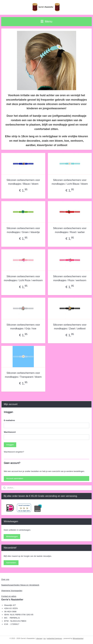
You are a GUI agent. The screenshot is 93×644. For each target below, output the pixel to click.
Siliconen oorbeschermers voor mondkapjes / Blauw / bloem (23, 182)
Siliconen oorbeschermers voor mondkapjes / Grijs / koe (23, 327)
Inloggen (10, 445)
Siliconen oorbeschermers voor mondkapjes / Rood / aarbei (70, 230)
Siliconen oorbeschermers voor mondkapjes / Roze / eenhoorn (70, 278)
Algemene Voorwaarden (12, 591)
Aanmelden (11, 563)
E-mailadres (9, 420)
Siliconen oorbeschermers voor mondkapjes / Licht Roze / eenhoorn (23, 278)
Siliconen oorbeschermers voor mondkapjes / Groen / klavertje (23, 230)
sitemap (39, 638)
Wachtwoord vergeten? (14, 452)
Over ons (5, 579)
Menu (46, 21)
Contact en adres (9, 596)
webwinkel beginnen (55, 638)
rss (45, 638)
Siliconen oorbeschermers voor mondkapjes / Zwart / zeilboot (70, 327)
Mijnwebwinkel (78, 638)
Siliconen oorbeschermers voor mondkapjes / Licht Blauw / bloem (70, 182)
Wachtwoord (10, 432)
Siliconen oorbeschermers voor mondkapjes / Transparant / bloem (23, 375)
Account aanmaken (15, 478)
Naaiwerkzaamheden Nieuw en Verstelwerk (20, 585)
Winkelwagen (12, 536)
